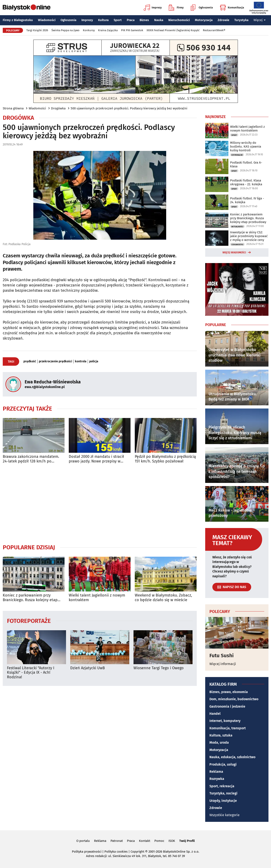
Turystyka (241, 20)
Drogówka (58, 108)
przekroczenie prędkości (55, 361)
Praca (131, 20)
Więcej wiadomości (234, 253)
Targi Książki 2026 (37, 30)
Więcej (260, 20)
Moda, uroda (219, 742)
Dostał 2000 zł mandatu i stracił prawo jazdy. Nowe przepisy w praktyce (96, 459)
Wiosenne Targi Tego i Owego (159, 668)
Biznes (144, 20)
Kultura (103, 20)
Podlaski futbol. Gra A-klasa (246, 164)
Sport (118, 20)
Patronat (117, 841)
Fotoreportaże (29, 621)
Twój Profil (187, 841)
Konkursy (89, 30)
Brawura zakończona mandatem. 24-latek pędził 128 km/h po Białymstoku (31, 459)
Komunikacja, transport (228, 728)
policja (94, 361)
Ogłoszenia (202, 8)
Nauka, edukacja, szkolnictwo (232, 757)
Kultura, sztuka (221, 735)
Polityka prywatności (87, 852)
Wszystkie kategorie (224, 815)
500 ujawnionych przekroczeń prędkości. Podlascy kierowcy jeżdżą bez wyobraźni (129, 108)
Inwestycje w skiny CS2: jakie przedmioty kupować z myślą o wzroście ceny (249, 236)
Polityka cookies (116, 852)
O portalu (83, 841)
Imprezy (153, 8)
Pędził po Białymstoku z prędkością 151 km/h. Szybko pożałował (165, 459)
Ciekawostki (237, 245)
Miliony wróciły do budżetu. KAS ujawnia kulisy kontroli (246, 146)
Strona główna (13, 108)
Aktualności (237, 227)
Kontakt (145, 841)
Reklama (216, 772)
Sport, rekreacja (222, 786)
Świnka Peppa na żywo (65, 30)
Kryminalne (237, 155)
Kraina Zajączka (108, 30)
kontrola (81, 361)
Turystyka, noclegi (223, 793)
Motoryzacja (204, 20)
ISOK (172, 841)
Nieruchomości (179, 20)
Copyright (137, 852)
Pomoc (159, 841)
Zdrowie (223, 20)
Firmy (176, 8)
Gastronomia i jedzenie (227, 706)
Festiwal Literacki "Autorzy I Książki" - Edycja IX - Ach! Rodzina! (31, 673)
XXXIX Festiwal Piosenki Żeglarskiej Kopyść (173, 30)
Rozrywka (217, 779)
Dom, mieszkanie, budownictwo (234, 699)
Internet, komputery (225, 721)
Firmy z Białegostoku (18, 20)
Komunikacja (232, 8)
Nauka (159, 20)
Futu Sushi (222, 656)
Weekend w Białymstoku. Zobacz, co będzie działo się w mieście (163, 598)
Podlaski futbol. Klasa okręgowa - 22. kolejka (246, 182)
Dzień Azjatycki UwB (88, 668)
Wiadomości (47, 20)
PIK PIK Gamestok (132, 30)
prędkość (30, 361)
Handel (215, 714)
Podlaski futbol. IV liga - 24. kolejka (247, 200)
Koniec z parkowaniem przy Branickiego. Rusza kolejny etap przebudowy (30, 598)
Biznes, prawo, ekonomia (229, 692)
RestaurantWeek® (214, 30)
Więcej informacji (223, 664)
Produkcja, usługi (223, 764)
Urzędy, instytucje (223, 801)
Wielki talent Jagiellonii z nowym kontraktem (97, 598)
